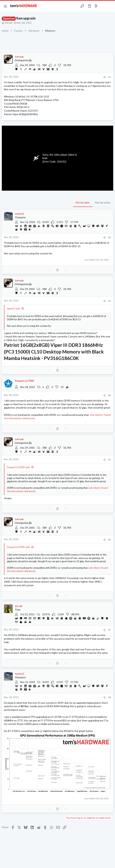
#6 (110, 540)
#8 (110, 697)
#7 (110, 630)
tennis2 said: (14, 309)
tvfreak (8, 23)
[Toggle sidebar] (103, 6)
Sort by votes (103, 203)
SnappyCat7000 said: (19, 467)
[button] (5, 6)
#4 (110, 395)
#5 (110, 460)
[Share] (104, 77)
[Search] (110, 6)
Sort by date (83, 203)
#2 (110, 237)
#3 (110, 301)
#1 (110, 77)
